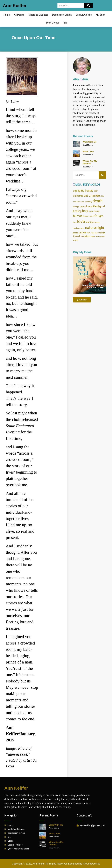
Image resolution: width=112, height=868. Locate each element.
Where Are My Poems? (90, 162)
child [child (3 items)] (102, 196)
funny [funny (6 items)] (89, 206)
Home (7, 15)
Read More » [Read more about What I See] (88, 155)
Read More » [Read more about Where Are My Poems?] (88, 167)
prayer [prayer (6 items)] (82, 233)
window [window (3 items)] (102, 237)
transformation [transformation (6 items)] (82, 236)
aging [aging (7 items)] (81, 191)
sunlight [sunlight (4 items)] (102, 233)
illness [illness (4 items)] (85, 216)
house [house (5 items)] (97, 211)
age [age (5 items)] (75, 191)
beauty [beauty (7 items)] (89, 191)
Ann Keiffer (15, 5)
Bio (65, 23)
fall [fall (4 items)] (81, 207)
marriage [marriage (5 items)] (90, 222)
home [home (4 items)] (91, 211)
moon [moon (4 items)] (98, 222)
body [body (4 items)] (96, 191)
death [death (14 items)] (98, 201)
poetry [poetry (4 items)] (76, 233)
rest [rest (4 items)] (88, 233)
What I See (88, 151)
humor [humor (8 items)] (78, 216)
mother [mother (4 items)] (76, 228)
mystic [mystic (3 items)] (82, 228)
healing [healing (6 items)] (77, 211)
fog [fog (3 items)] (84, 207)
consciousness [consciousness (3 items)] (79, 202)
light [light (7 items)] (101, 216)
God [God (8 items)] (96, 206)
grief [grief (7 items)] (102, 206)
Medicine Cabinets (38, 15)
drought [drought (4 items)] (76, 207)
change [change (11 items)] (94, 195)
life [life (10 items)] (95, 216)
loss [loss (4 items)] (75, 222)
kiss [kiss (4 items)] (90, 216)
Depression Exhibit (62, 15)
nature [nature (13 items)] (90, 228)
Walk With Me (90, 142)
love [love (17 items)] (81, 221)
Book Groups (52, 23)
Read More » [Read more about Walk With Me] (88, 145)
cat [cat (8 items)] (86, 196)
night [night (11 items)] (100, 228)
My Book (100, 15)
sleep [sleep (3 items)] (93, 233)
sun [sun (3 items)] (96, 233)
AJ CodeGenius (92, 864)
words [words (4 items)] (76, 240)
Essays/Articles (84, 15)
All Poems (19, 15)
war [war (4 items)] (97, 236)
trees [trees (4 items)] (93, 236)
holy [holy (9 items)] (85, 211)
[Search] (88, 5)
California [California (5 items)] (78, 196)
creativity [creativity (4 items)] (88, 202)
